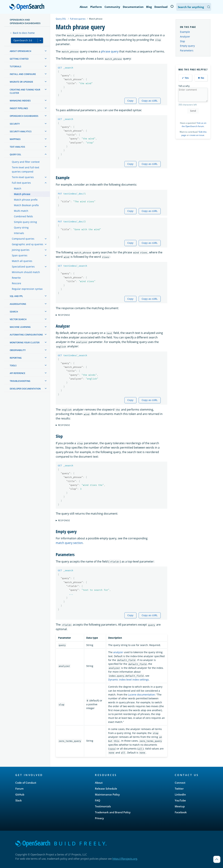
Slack (19, 800)
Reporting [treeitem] (16, 358)
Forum (19, 789)
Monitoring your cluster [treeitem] (25, 343)
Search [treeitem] (14, 312)
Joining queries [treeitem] (21, 250)
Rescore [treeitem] (16, 283)
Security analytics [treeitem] (21, 131)
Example (185, 32)
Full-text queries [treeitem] (21, 183)
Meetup (180, 806)
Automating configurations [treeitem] (26, 335)
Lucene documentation (141, 695)
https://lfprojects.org (125, 859)
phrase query (110, 51)
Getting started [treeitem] (19, 59)
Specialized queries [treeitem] (23, 267)
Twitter (179, 789)
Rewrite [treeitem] (16, 278)
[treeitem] (46, 51)
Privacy (99, 818)
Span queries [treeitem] (20, 255)
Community (112, 7)
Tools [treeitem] (13, 366)
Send (193, 111)
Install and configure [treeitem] (23, 74)
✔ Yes (185, 78)
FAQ (98, 800)
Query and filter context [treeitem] (26, 162)
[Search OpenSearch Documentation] (194, 7)
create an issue (197, 135)
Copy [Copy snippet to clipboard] (130, 101)
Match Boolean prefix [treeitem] (26, 205)
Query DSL (61, 19)
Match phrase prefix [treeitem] (26, 200)
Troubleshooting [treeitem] (20, 381)
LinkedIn (180, 794)
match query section (69, 543)
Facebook (181, 812)
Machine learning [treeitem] (20, 327)
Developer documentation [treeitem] (25, 389)
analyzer (118, 652)
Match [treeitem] (18, 188)
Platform (96, 7)
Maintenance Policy (107, 794)
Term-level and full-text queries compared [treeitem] (26, 169)
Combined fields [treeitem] (23, 216)
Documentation (133, 7)
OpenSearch (28, 7)
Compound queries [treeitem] (23, 239)
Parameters (187, 50)
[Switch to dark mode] (172, 6)
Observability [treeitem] (18, 350)
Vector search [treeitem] (18, 319)
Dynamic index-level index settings (128, 680)
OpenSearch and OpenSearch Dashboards (25, 21)
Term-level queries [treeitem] (23, 177)
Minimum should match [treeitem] (26, 272)
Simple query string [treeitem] (25, 222)
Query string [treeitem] (21, 227)
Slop (182, 41)
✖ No (201, 78)
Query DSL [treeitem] (16, 154)
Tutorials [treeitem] (16, 66)
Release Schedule (106, 789)
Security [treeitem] (15, 124)
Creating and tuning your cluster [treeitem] (25, 91)
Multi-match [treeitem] (21, 211)
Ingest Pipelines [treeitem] (19, 108)
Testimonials (103, 806)
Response (64, 315)
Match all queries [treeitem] (22, 261)
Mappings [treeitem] (15, 139)
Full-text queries (78, 19)
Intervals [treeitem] (19, 233)
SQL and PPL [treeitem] (16, 296)
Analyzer (185, 37)
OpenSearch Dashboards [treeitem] (24, 116)
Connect (180, 783)
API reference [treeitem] (18, 373)
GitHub (20, 794)
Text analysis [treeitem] (17, 147)
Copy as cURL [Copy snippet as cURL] (150, 101)
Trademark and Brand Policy (113, 812)
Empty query (187, 46)
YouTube (180, 800)
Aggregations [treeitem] (18, 304)
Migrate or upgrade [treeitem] (21, 82)
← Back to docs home (22, 33)
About (84, 7)
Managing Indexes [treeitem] (20, 101)
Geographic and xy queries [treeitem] (28, 244)
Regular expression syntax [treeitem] (27, 289)
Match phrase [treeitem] (22, 194)
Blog (149, 7)
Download (161, 7)
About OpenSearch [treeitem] (20, 51)
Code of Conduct (26, 783)
